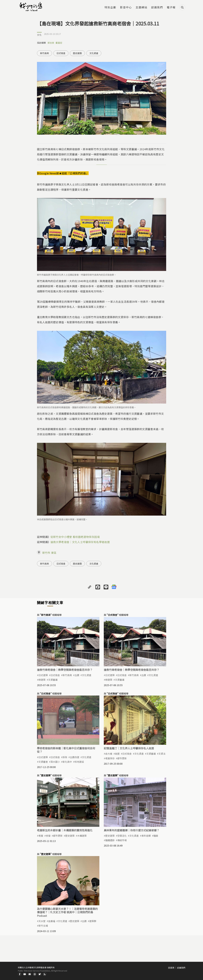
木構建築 (82, 836)
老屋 (41, 836)
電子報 (171, 7)
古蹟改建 (75, 757)
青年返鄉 (146, 836)
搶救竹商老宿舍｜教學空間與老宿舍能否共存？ (65, 670)
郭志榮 (51, 43)
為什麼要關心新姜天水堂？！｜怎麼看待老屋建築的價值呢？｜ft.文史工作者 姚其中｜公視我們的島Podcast (67, 912)
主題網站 (141, 7)
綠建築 (42, 680)
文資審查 (43, 762)
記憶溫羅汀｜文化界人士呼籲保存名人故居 (129, 748)
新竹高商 (44, 53)
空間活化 (122, 836)
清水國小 (55, 762)
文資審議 (53, 680)
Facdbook (20, 974)
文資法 (162, 754)
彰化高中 (67, 762)
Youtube (25, 974)
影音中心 (126, 7)
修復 (48, 836)
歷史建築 (77, 53)
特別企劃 (110, 7)
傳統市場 (122, 840)
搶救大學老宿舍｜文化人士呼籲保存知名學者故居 (80, 542)
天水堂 (42, 921)
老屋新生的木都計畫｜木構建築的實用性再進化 (65, 830)
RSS (45, 974)
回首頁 (171, 968)
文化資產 (94, 53)
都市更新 (122, 758)
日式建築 (43, 675)
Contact (30, 974)
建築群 (93, 921)
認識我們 (157, 7)
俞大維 (109, 754)
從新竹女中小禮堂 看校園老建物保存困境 (75, 537)
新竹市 (46, 553)
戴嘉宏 (59, 43)
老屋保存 (110, 758)
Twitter (40, 974)
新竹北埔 (43, 926)
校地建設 (79, 762)
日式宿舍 (61, 53)
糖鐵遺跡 (110, 840)
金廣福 (52, 921)
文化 (39, 35)
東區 (54, 553)
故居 (117, 754)
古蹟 (77, 675)
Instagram (35, 974)
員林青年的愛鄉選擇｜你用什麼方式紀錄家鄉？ (132, 830)
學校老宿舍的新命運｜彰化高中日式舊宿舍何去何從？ (66, 750)
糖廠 (156, 836)
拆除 (65, 757)
